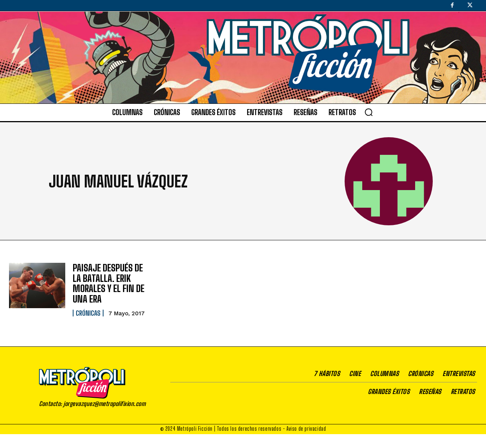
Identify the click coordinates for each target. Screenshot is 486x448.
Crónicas (88, 312)
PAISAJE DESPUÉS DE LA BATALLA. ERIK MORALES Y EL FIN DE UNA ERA (108, 282)
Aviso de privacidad (306, 427)
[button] (369, 112)
